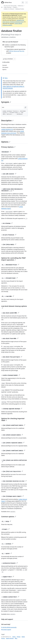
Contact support (6, 630)
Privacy (19, 637)
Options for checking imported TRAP (13, 419)
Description (7, 120)
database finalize (20, 9)
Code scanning (7, 7)
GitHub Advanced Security (17, 51)
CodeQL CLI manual (9, 9)
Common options (9, 517)
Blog (16, 638)
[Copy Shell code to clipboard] (25, 107)
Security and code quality (10, 6)
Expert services (10, 638)
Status (23, 637)
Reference (21, 6)
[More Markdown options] (15, 59)
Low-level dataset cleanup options (14, 307)
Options (6, 142)
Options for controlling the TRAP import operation (13, 259)
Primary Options (8, 147)
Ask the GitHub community (9, 627)
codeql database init (7, 129)
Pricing (3, 638)
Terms (14, 637)
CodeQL (15, 7)
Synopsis (6, 102)
